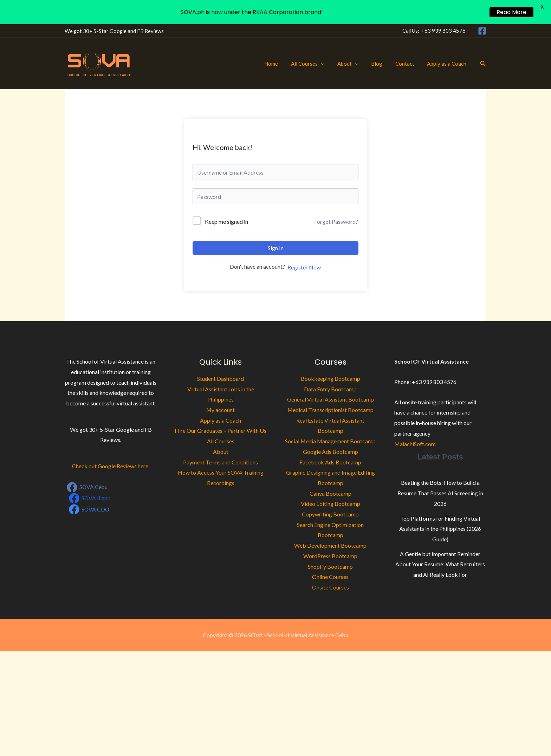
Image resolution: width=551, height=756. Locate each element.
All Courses (318, 64)
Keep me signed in (226, 221)
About (356, 64)
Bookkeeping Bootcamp (330, 379)
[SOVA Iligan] (90, 498)
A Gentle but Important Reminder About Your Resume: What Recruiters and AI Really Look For (440, 564)
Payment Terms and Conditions (221, 462)
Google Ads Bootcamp (330, 452)
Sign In (276, 248)
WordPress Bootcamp (330, 556)
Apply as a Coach (448, 64)
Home (284, 64)
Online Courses (330, 577)
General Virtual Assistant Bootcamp (330, 399)
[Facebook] (482, 31)
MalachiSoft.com (415, 444)
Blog (383, 64)
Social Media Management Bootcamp (330, 441)
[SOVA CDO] (90, 509)
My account (221, 410)
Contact (408, 64)
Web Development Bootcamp (330, 545)
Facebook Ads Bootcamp (330, 462)
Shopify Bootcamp (330, 566)
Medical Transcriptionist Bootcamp (330, 410)
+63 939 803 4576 (443, 31)
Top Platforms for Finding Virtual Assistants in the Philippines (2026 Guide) (440, 529)
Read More (511, 12)
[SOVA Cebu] (88, 487)
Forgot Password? (336, 221)
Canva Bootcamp (330, 493)
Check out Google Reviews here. (111, 466)
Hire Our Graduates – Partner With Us (221, 431)
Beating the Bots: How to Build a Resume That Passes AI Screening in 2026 (440, 493)
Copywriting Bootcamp (330, 514)
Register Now (304, 267)
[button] (332, 64)
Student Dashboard (221, 379)
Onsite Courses (330, 587)
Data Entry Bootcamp (330, 389)
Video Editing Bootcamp (330, 504)
